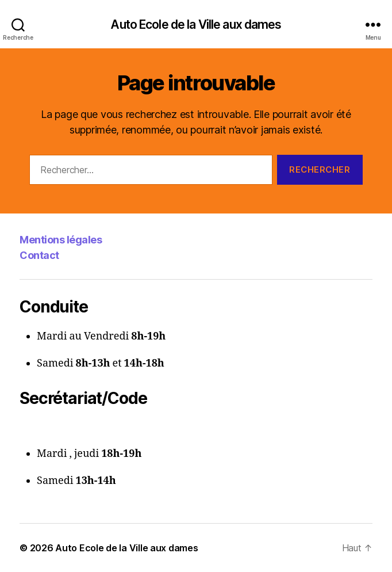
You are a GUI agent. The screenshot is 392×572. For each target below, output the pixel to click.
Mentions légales (61, 240)
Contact (39, 255)
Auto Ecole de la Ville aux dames (196, 24)
